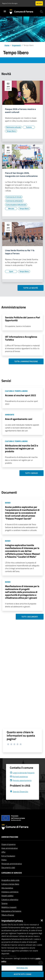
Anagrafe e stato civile (10, 886)
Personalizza (22, 968)
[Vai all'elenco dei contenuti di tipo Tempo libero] (11, 131)
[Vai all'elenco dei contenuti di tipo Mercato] (11, 209)
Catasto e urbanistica (10, 905)
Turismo (4, 909)
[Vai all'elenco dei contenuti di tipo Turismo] (29, 127)
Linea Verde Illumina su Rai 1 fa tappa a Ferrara (20, 252)
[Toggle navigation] (5, 11)
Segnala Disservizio (19, 797)
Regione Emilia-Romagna (10, 3)
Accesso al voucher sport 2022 (21, 395)
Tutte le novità (31, 288)
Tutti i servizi (31, 473)
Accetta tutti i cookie (23, 974)
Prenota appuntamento (21, 786)
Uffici (3, 858)
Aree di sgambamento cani (19, 419)
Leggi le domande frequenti (22, 778)
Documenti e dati (8, 873)
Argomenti (16, 45)
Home (7, 45)
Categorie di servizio (12, 879)
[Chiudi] (42, 920)
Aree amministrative (10, 854)
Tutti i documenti (30, 617)
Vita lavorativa (7, 894)
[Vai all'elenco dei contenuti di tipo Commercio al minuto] (14, 197)
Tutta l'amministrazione (26, 361)
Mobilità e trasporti (9, 913)
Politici (4, 866)
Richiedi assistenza (19, 782)
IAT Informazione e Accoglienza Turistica (21, 338)
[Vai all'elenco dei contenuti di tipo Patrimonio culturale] (13, 127)
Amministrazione (10, 843)
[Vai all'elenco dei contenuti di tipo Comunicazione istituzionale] (16, 205)
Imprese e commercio (10, 898)
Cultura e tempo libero (10, 890)
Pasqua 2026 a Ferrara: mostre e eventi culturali (20, 111)
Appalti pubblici (7, 901)
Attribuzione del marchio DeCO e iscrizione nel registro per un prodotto (22, 448)
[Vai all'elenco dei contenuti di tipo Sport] (11, 271)
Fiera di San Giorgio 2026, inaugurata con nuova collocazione (21, 175)
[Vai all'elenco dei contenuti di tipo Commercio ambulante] (14, 201)
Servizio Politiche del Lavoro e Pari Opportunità (22, 319)
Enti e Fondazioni (8, 862)
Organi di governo (8, 850)
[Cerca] (41, 12)
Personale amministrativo (12, 869)
